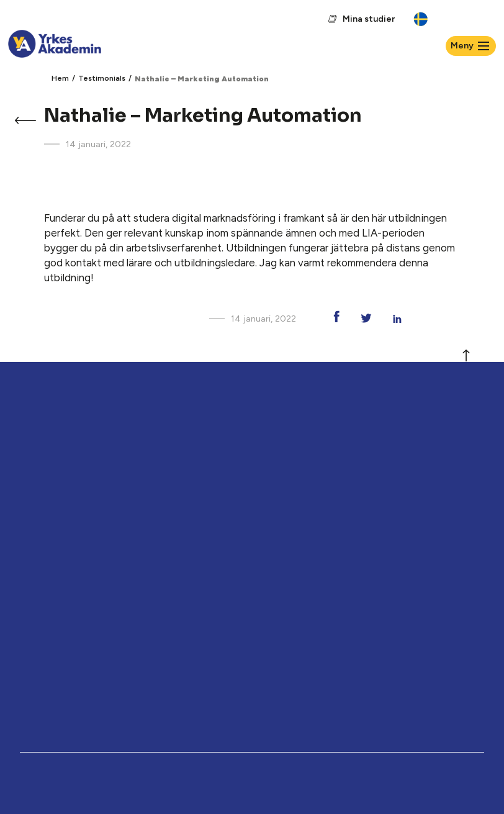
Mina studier (369, 19)
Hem (60, 78)
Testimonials (102, 78)
